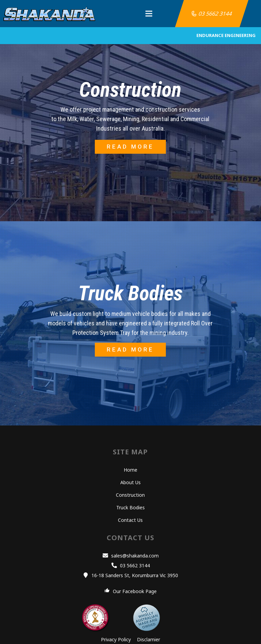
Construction (130, 495)
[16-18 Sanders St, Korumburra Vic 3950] (87, 575)
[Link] (49, 14)
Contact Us (130, 520)
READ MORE (130, 147)
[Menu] (137, 14)
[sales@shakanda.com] (107, 556)
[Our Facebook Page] (109, 591)
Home (130, 470)
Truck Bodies (130, 507)
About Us (130, 482)
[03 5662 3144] (116, 566)
